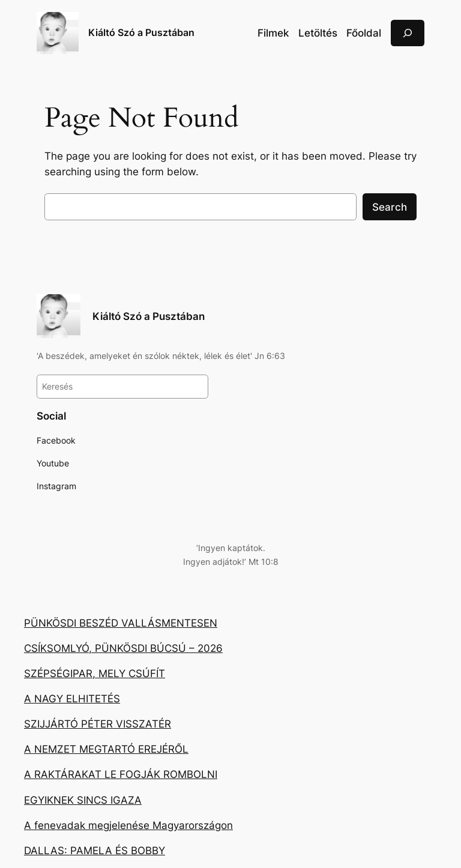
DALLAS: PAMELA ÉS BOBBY (95, 851)
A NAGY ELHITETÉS (72, 699)
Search (390, 207)
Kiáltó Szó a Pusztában (141, 32)
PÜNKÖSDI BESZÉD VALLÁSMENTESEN (121, 623)
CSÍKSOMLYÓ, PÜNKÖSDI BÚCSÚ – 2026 (123, 648)
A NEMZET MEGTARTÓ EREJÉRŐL (106, 749)
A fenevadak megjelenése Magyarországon (128, 825)
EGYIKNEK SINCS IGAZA (83, 800)
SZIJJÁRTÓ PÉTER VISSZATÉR (98, 724)
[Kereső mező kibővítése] (408, 33)
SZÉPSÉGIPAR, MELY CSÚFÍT (95, 674)
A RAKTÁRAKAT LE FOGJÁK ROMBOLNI (121, 774)
